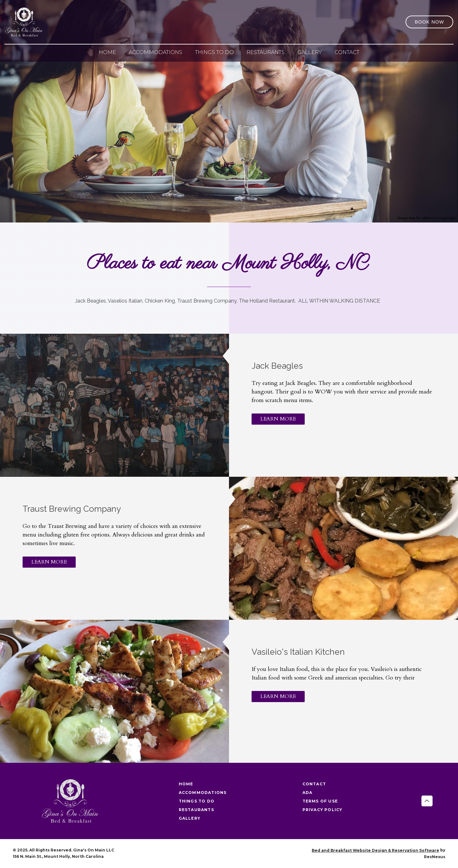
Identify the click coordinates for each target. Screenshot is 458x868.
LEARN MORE (278, 419)
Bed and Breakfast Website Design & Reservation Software (375, 850)
